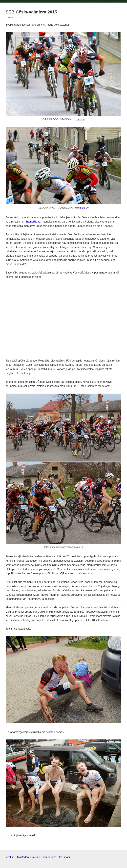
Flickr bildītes (49, 857)
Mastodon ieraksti (28, 857)
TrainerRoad (33, 222)
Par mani (64, 857)
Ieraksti (10, 857)
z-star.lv (81, 120)
